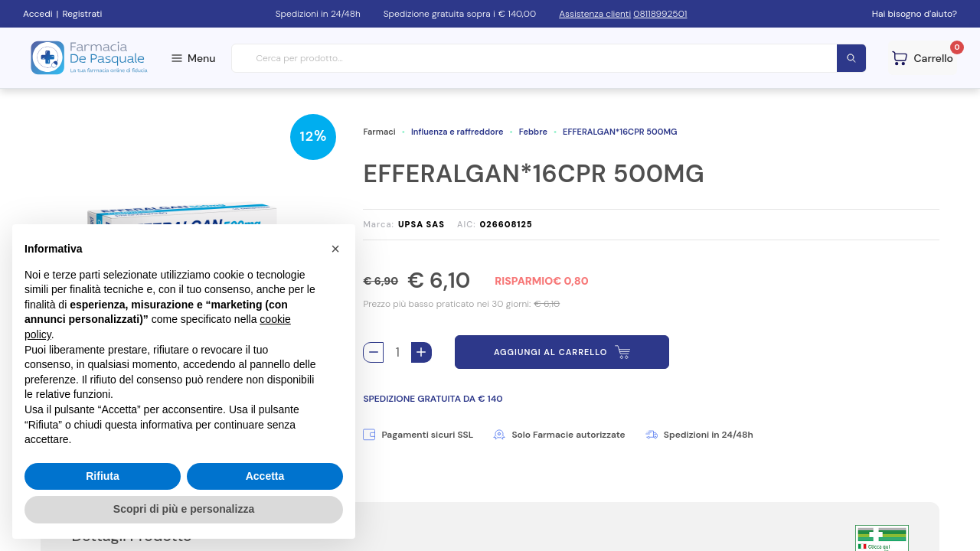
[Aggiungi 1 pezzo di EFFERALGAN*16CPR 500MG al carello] (421, 352)
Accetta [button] (265, 476)
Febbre (533, 132)
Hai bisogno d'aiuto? (915, 14)
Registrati (82, 14)
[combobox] (549, 59)
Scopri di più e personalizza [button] (184, 509)
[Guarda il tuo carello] (923, 58)
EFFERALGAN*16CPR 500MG (620, 132)
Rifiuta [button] (103, 476)
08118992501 (660, 14)
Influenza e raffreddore (457, 132)
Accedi (38, 14)
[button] (335, 249)
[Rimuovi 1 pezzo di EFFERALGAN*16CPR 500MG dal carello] (373, 352)
